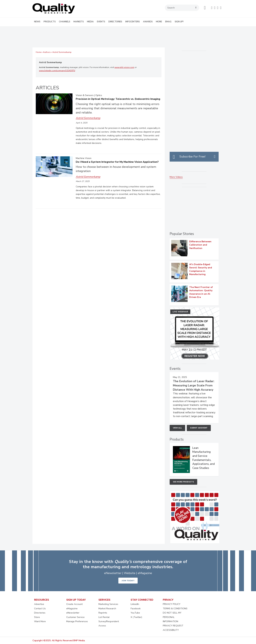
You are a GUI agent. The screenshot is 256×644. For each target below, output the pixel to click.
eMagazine (72, 609)
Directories (40, 613)
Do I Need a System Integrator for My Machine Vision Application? (117, 162)
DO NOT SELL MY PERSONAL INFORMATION (172, 617)
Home (39, 52)
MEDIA (90, 22)
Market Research (107, 609)
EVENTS (101, 22)
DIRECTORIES (115, 22)
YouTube (135, 613)
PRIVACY (168, 600)
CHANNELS (65, 22)
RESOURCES (42, 600)
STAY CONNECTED (142, 600)
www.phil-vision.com (124, 67)
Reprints (103, 613)
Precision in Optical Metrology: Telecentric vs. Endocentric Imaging (118, 99)
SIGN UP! (179, 22)
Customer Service (75, 617)
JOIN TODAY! (128, 581)
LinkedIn (135, 604)
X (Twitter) (136, 617)
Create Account (74, 604)
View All (177, 428)
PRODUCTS (50, 22)
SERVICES (104, 600)
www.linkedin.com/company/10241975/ (57, 71)
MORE (159, 22)
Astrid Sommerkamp (50, 62)
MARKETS (79, 22)
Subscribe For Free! (192, 157)
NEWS (37, 22)
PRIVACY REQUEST (173, 626)
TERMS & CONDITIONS (175, 609)
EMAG (168, 22)
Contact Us (40, 609)
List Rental (104, 617)
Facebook (136, 609)
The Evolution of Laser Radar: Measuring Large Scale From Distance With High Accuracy (194, 385)
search (196, 8)
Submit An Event (199, 428)
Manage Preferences (77, 621)
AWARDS (148, 22)
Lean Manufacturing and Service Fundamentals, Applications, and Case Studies (204, 458)
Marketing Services (108, 604)
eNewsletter (73, 613)
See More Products (183, 482)
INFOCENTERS (133, 22)
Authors (47, 52)
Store (37, 617)
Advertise (39, 604)
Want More (40, 621)
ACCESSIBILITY (171, 630)
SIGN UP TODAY (76, 600)
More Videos (176, 177)
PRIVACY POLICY (172, 604)
